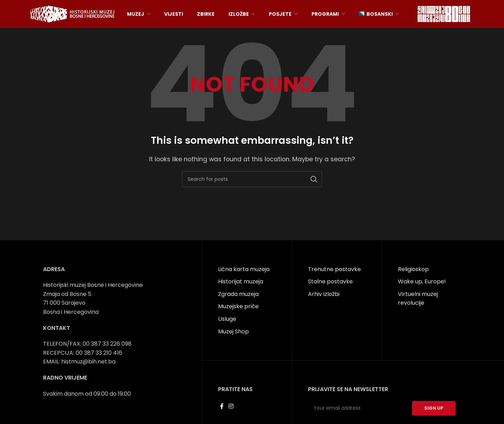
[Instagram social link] (231, 406)
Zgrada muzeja (238, 294)
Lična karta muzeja (244, 269)
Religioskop (413, 269)
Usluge (227, 319)
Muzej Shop (233, 331)
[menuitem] (379, 14)
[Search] (252, 179)
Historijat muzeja (241, 281)
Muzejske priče (238, 306)
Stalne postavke (330, 281)
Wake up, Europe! (422, 281)
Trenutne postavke (334, 269)
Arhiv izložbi (324, 294)
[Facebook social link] (222, 406)
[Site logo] (72, 13)
